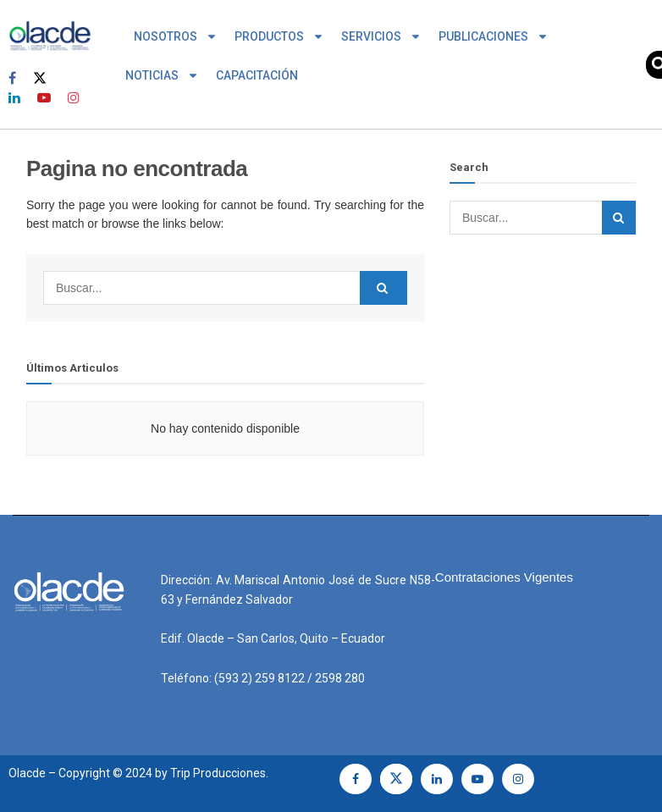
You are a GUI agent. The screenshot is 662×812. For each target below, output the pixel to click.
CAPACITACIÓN (257, 75)
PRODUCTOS (279, 36)
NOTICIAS (162, 75)
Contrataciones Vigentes (504, 577)
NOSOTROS (176, 36)
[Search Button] (383, 288)
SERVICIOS (381, 36)
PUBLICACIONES (494, 36)
